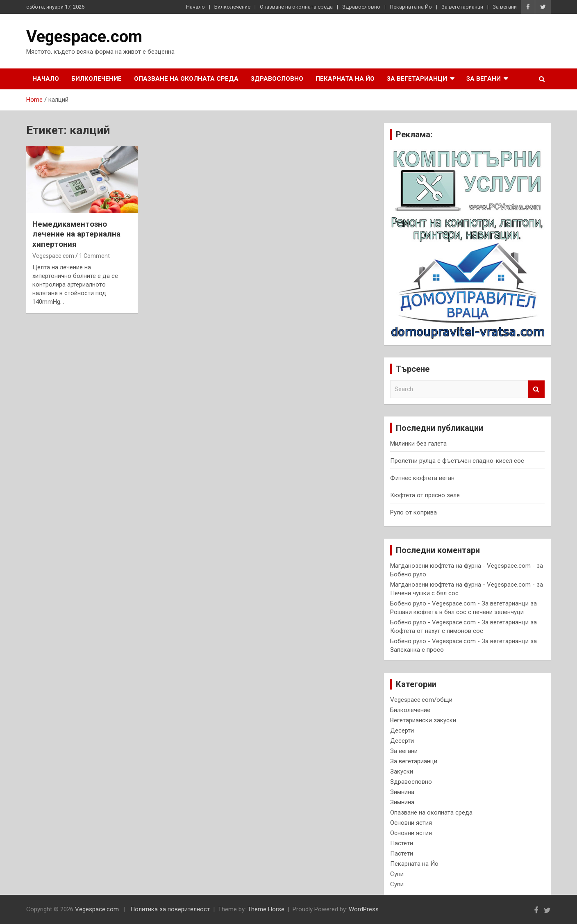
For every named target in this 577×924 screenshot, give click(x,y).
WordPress (364, 909)
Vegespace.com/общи (421, 700)
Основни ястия (411, 823)
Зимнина (402, 792)
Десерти (402, 731)
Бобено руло (408, 574)
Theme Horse (266, 909)
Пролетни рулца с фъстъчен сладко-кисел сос (457, 461)
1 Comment (94, 256)
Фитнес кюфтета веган (422, 478)
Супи (397, 874)
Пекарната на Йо (411, 7)
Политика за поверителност (170, 909)
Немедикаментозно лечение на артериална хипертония (76, 234)
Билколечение (232, 7)
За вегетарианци (462, 7)
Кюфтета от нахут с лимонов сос (437, 631)
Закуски (402, 772)
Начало (195, 7)
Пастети (402, 843)
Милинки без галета (418, 444)
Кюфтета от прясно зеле (425, 495)
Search (536, 389)
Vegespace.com (84, 37)
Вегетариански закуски (423, 720)
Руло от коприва (413, 512)
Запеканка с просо (417, 650)
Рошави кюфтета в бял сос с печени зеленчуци (457, 612)
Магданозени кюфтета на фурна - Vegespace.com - (462, 566)
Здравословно (361, 7)
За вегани (505, 7)
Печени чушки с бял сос (424, 593)
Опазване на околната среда (296, 7)
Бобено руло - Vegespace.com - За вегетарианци (459, 603)
